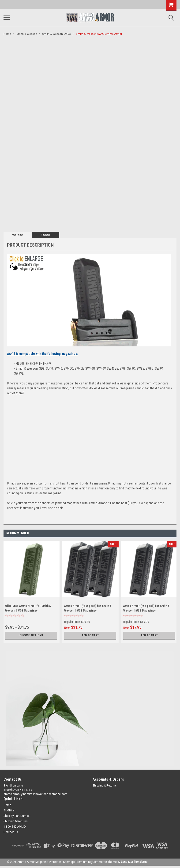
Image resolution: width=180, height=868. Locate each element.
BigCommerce (97, 862)
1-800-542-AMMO (15, 827)
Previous (167, 533)
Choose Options (31, 635)
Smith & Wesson (27, 34)
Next (174, 533)
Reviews (46, 235)
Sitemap (68, 862)
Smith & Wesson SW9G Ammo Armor (99, 34)
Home (7, 34)
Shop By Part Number (17, 816)
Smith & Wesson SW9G (56, 34)
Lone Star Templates (134, 862)
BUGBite (9, 810)
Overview (17, 235)
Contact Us (11, 832)
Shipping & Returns (105, 786)
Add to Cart (90, 635)
